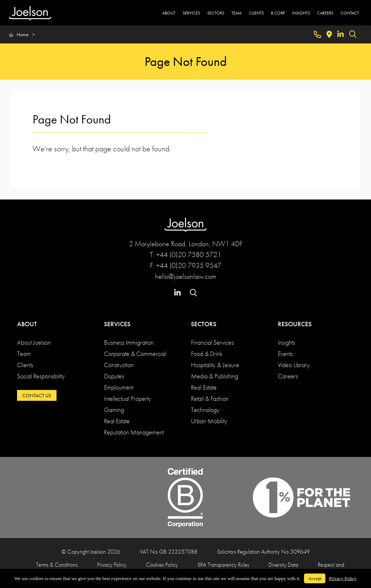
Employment (119, 387)
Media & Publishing (214, 376)
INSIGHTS (301, 13)
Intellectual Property (128, 398)
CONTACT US (37, 395)
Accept (315, 578)
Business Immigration (129, 342)
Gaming (114, 410)
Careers (288, 376)
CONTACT (350, 13)
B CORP (278, 13)
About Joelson (34, 342)
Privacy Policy (112, 565)
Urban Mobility (209, 421)
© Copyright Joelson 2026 (91, 552)
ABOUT (169, 13)
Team (24, 354)
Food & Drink (207, 354)
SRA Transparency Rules (223, 565)
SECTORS (216, 13)
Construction (119, 365)
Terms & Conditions (57, 565)
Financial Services (212, 342)
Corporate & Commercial (135, 354)
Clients (25, 365)
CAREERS (325, 13)
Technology (205, 410)
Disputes (114, 376)
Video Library (294, 365)
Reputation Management (134, 432)
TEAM (237, 13)
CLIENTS (256, 13)
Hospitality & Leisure (215, 365)
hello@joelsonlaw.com (186, 276)
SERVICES (191, 13)
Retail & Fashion (210, 398)
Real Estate (117, 421)
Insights (286, 342)
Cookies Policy (162, 565)
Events (285, 354)
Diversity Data (283, 565)
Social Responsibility (41, 376)
